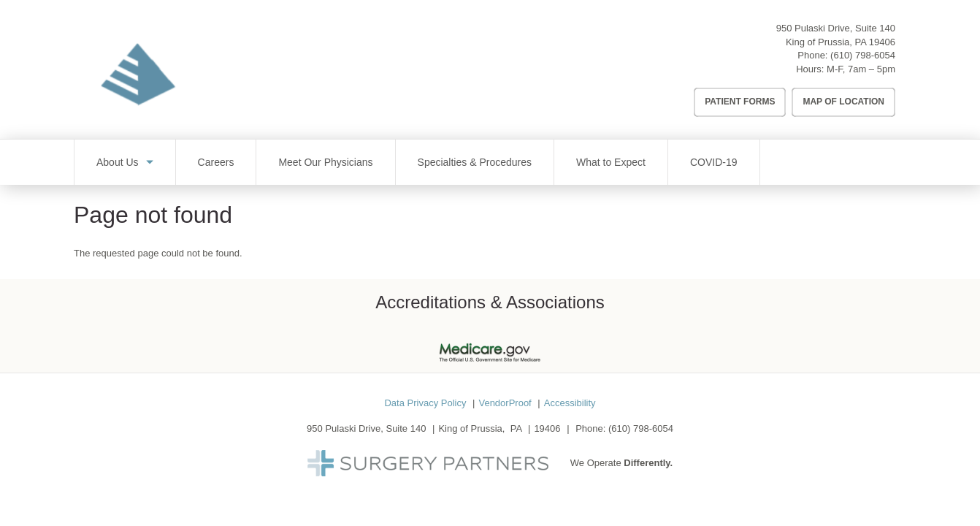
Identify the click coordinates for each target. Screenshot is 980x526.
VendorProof (505, 403)
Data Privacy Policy (425, 403)
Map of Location (843, 102)
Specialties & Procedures (475, 162)
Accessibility (570, 403)
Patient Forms (740, 102)
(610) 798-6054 (863, 55)
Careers (216, 162)
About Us (118, 162)
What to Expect (611, 162)
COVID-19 (714, 162)
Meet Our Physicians (325, 162)
